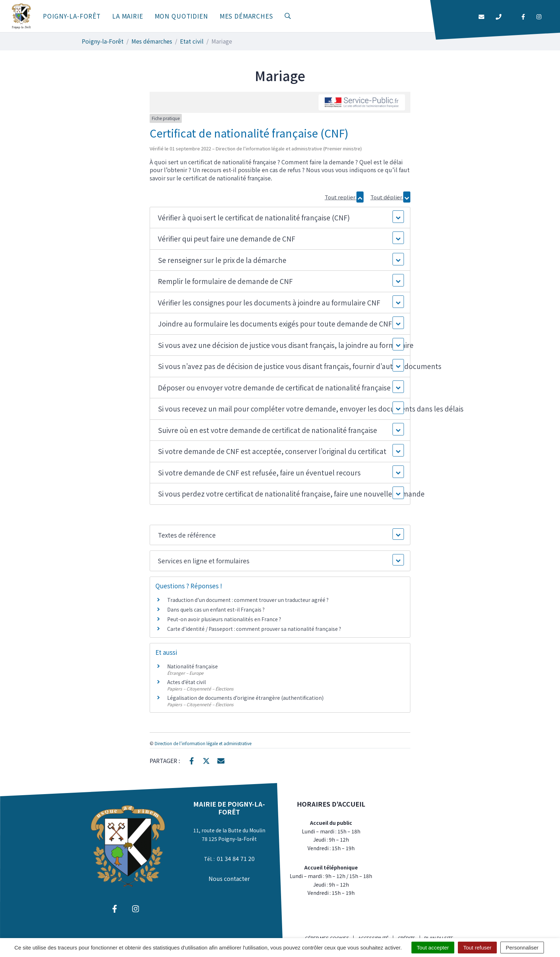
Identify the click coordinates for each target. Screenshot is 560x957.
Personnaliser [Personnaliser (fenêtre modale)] (522, 948)
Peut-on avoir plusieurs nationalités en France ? (224, 619)
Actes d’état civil (186, 682)
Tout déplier (390, 197)
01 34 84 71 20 (236, 858)
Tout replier (344, 197)
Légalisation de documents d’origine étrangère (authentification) (245, 698)
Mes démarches (246, 16)
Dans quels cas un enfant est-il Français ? (216, 609)
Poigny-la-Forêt (72, 16)
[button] (280, 218)
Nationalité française (192, 666)
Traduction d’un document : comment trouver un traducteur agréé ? (248, 600)
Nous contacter (229, 878)
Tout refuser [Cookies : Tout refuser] (477, 948)
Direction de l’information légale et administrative (203, 743)
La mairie (128, 16)
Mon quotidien (181, 16)
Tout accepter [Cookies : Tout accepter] (433, 948)
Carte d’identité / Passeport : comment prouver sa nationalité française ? (254, 629)
